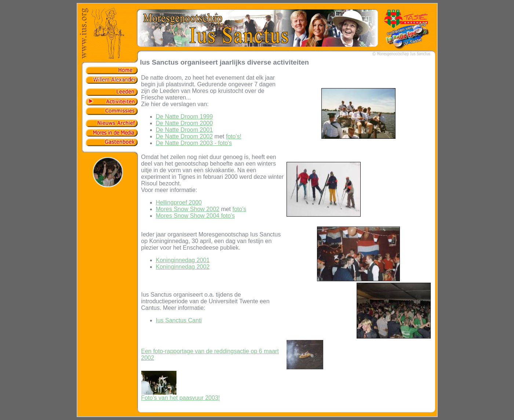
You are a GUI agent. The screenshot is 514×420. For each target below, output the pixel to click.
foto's (240, 209)
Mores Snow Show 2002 (188, 209)
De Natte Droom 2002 (185, 136)
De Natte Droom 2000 (185, 123)
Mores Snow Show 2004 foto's (196, 216)
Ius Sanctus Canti (179, 320)
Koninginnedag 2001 (183, 260)
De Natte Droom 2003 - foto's (194, 143)
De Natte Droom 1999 (185, 117)
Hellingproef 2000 (179, 202)
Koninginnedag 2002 (183, 267)
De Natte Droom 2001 (185, 130)
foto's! (234, 136)
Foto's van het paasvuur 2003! (181, 395)
